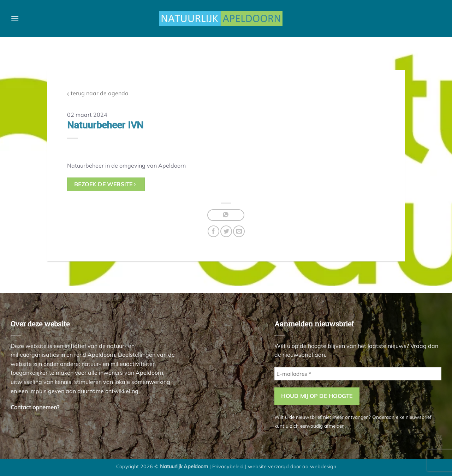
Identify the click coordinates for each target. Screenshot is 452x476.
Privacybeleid (228, 466)
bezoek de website (105, 184)
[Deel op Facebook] (213, 231)
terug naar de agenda (98, 93)
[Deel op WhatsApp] (226, 215)
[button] (15, 19)
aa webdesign (319, 466)
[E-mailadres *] (358, 374)
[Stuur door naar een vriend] (239, 231)
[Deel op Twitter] (226, 231)
